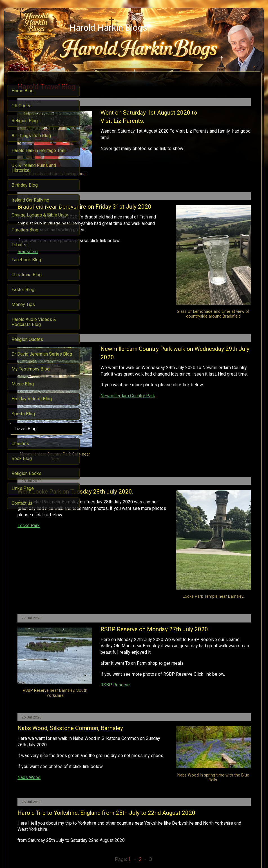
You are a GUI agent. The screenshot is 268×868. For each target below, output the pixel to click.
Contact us (188, 821)
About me (167, 821)
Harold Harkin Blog (88, 821)
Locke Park (104, 468)
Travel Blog (146, 821)
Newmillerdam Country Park (176, 375)
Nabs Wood (104, 694)
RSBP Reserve (107, 600)
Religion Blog (120, 821)
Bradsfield (103, 259)
